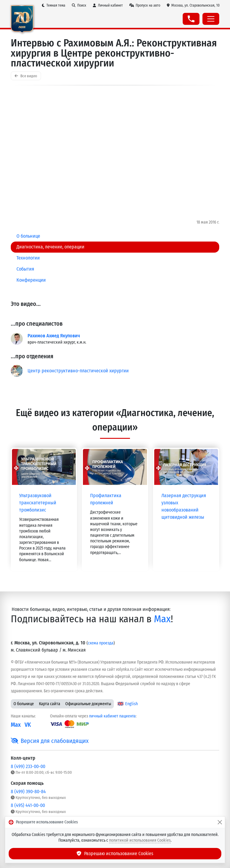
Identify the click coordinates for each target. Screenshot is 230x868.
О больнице (24, 704)
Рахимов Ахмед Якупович (54, 336)
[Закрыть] (220, 822)
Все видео (26, 76)
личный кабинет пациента (112, 716)
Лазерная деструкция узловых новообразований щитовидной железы (184, 506)
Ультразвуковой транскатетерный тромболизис (38, 503)
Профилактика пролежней (106, 499)
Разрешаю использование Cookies (115, 853)
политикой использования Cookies (140, 840)
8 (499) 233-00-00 (28, 766)
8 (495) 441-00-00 (28, 805)
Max (162, 619)
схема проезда (101, 643)
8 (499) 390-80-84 (28, 792)
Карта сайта (50, 704)
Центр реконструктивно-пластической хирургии (78, 371)
